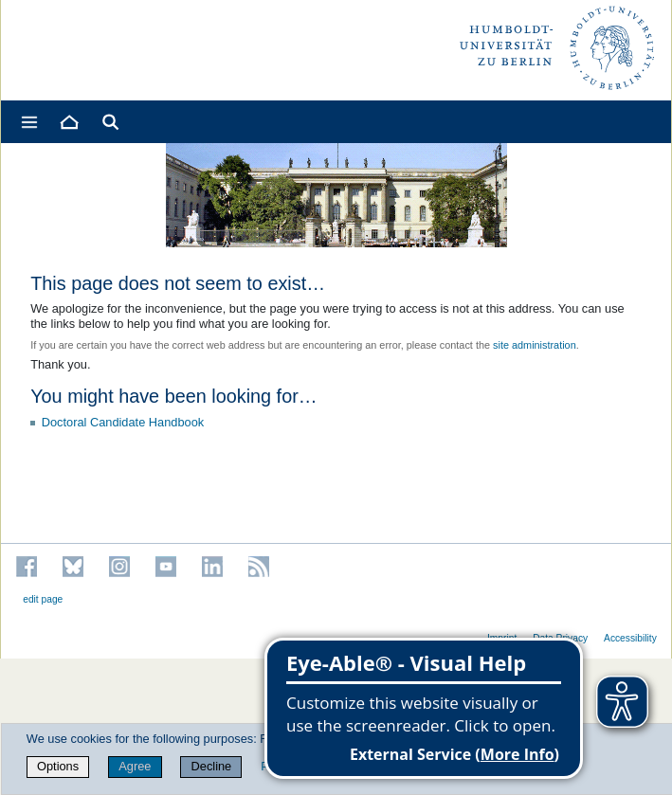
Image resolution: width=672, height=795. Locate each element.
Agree (135, 766)
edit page (43, 599)
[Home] (68, 122)
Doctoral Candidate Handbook (123, 422)
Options (58, 766)
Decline (212, 766)
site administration (535, 345)
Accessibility (630, 638)
